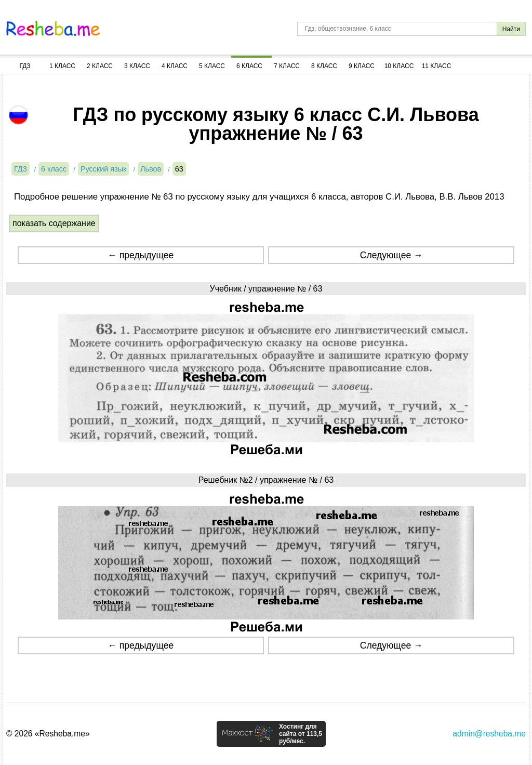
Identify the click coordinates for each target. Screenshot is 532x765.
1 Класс (62, 66)
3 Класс (137, 66)
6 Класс (249, 66)
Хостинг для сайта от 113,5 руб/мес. (301, 734)
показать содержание (54, 223)
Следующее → (391, 255)
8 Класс (324, 66)
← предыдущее (141, 255)
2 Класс (100, 66)
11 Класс (437, 66)
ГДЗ (25, 66)
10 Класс (399, 66)
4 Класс (175, 66)
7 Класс (287, 66)
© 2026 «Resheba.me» (48, 734)
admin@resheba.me (489, 734)
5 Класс (212, 66)
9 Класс (362, 66)
